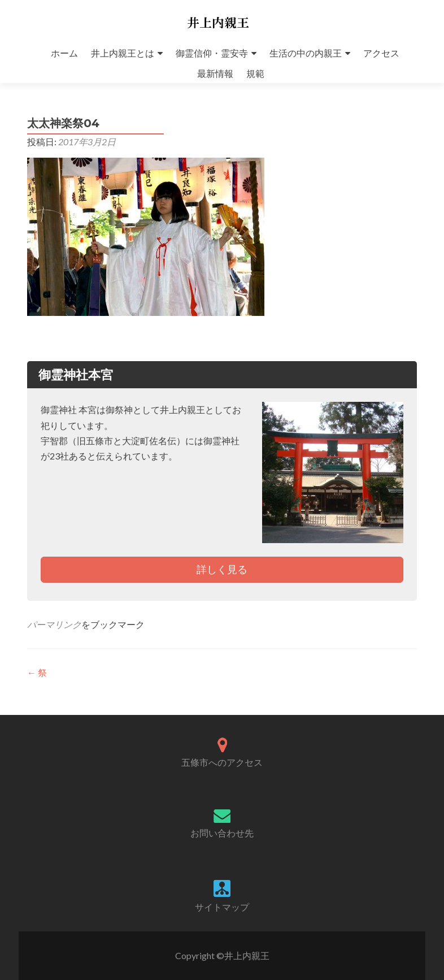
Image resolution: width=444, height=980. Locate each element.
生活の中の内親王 (306, 53)
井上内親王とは (123, 53)
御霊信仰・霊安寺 (212, 53)
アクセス (381, 53)
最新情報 (215, 73)
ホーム (64, 53)
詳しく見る (222, 569)
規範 (255, 73)
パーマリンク (54, 624)
